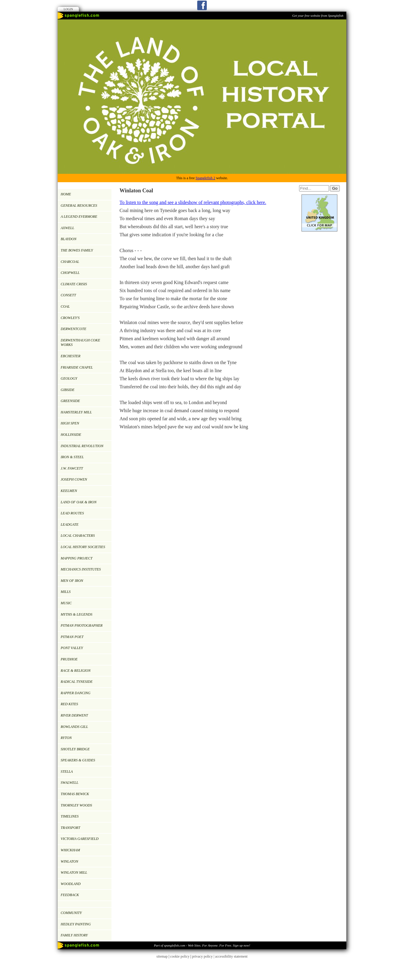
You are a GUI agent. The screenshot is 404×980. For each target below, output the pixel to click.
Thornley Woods (76, 805)
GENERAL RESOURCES (79, 205)
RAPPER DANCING (76, 693)
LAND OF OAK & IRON (79, 502)
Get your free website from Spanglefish (318, 16)
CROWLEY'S (70, 318)
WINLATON (69, 861)
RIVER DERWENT (74, 715)
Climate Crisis (74, 284)
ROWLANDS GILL (74, 727)
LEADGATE (70, 524)
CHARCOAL (70, 262)
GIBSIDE (68, 390)
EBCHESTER (71, 356)
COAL (65, 306)
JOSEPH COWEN (74, 479)
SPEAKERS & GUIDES (78, 760)
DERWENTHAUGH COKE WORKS (80, 343)
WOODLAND (71, 884)
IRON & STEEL (72, 457)
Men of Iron (72, 581)
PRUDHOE (69, 659)
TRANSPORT (70, 828)
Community (71, 913)
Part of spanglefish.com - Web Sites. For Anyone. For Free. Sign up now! (202, 945)
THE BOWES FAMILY (77, 250)
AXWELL (67, 228)
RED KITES (69, 704)
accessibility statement (231, 956)
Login (68, 9)
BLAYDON (69, 239)
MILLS (66, 592)
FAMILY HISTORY (74, 935)
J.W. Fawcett (72, 468)
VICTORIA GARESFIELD (80, 839)
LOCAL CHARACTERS (78, 536)
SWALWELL (69, 783)
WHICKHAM (70, 850)
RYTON (66, 738)
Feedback (70, 895)
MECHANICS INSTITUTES (81, 569)
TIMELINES (70, 816)
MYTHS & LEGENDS (76, 614)
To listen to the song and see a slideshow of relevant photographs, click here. (193, 202)
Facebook (202, 5)
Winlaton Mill (74, 872)
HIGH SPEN (70, 423)
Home (66, 194)
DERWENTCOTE (74, 329)
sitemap (162, 956)
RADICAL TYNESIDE (77, 682)
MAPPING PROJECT (76, 558)
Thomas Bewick (75, 794)
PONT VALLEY (72, 648)
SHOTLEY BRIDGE (75, 749)
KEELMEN (69, 491)
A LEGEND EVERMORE (79, 217)
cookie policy (180, 956)
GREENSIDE (70, 401)
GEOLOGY (69, 378)
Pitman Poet (72, 637)
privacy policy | (204, 956)
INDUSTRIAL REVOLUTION (82, 446)
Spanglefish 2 (205, 178)
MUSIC (66, 603)
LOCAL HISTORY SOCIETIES (83, 547)
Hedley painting (76, 924)
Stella (67, 772)
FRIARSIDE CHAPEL (77, 367)
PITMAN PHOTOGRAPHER (82, 625)
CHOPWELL (70, 273)
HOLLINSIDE (71, 435)
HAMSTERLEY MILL (76, 412)
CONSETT (68, 295)
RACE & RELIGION (76, 671)
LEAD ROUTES (72, 513)
